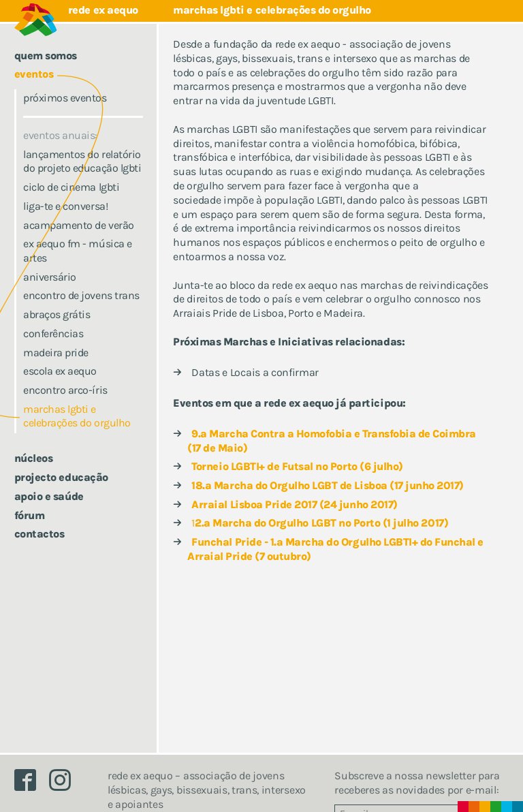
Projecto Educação (61, 477)
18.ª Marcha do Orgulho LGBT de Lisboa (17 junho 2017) (328, 485)
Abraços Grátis (57, 314)
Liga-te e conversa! (65, 206)
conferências (53, 333)
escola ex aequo (60, 371)
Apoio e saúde (49, 496)
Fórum (30, 515)
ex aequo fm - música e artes (77, 251)
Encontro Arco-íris (65, 390)
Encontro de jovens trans (81, 295)
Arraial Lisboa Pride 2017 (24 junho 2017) (294, 504)
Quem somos (46, 56)
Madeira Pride (56, 353)
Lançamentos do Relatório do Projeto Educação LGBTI (82, 161)
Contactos (39, 534)
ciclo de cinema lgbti (71, 187)
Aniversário (50, 277)
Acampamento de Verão (78, 225)
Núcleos (34, 458)
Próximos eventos (65, 98)
